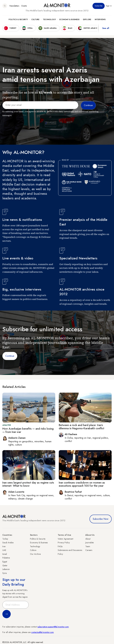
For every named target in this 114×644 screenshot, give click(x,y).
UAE (4, 550)
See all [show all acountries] (106, 28)
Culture (35, 20)
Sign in (109, 6)
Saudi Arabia (8, 543)
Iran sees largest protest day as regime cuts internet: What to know (28, 484)
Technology (49, 20)
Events (24, 6)
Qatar (5, 565)
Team (88, 546)
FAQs (60, 546)
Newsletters (14, 6)
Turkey (5, 539)
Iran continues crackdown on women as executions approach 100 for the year (82, 484)
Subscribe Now (101, 519)
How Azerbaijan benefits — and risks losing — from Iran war (28, 430)
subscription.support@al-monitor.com (53, 627)
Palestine (6, 558)
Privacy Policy (64, 543)
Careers (89, 550)
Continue (10, 356)
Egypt (5, 562)
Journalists (90, 543)
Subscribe (99, 6)
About (88, 539)
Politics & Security (18, 20)
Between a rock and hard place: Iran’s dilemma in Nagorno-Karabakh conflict (81, 427)
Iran (4, 546)
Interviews (100, 20)
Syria (5, 573)
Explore (87, 20)
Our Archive (35, 554)
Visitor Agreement (65, 539)
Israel (5, 554)
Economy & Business (69, 20)
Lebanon (6, 569)
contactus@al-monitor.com (42, 632)
